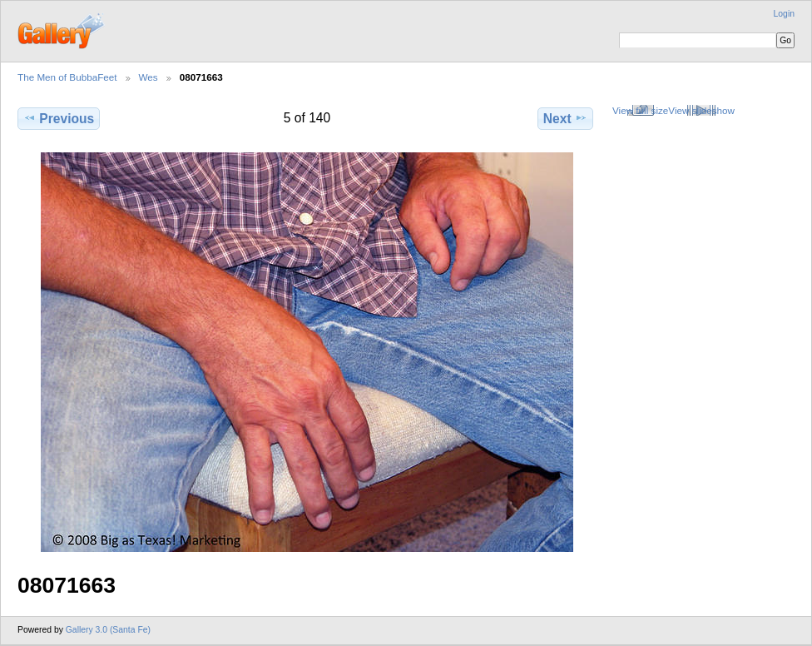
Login (784, 14)
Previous (59, 118)
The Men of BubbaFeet (67, 77)
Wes (149, 77)
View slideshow (701, 110)
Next (565, 118)
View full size (640, 110)
